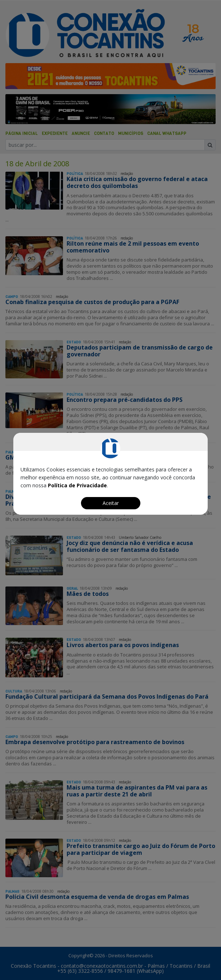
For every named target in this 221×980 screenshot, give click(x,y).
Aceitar (111, 503)
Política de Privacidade (77, 485)
